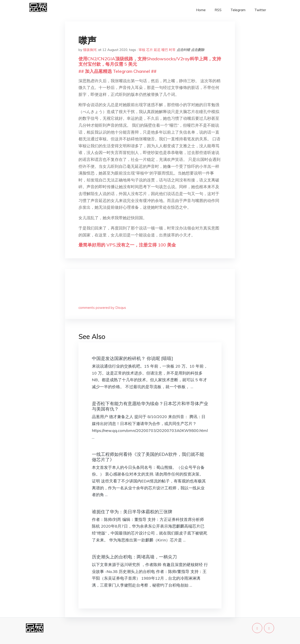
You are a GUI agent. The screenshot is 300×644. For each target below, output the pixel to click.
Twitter (260, 10)
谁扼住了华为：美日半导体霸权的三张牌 (132, 512)
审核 (142, 50)
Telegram (238, 10)
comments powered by (102, 308)
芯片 (150, 50)
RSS (218, 10)
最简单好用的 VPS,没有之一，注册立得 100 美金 (127, 245)
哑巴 (165, 50)
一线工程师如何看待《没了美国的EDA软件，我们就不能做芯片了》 (148, 457)
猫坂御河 (90, 50)
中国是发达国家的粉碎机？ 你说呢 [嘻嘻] (132, 358)
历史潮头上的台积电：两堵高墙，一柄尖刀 (134, 557)
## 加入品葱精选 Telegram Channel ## (117, 71)
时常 (172, 50)
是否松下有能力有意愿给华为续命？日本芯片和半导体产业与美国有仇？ (150, 406)
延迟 (157, 50)
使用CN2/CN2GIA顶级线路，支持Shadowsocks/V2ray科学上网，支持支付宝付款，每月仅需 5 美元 (150, 61)
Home (201, 10)
